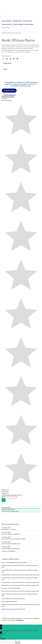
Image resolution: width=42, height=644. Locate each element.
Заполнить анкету (28, 21)
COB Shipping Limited (8, 97)
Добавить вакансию (7, 24)
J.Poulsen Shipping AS (9, 95)
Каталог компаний (6, 21)
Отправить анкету (17, 21)
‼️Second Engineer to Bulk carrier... (11, 548)
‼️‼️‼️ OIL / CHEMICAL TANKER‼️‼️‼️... (11, 534)
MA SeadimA (14, 602)
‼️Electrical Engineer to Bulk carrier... (11, 544)
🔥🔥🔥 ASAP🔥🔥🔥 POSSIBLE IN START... (14, 539)
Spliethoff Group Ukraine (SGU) (19, 563)
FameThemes (20, 620)
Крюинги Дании (7, 63)
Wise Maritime (16, 588)
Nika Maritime (21, 599)
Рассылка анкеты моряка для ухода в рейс (28, 575)
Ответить (3, 639)
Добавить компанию (18, 24)
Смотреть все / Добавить (9, 551)
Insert (19, 643)
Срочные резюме (29, 24)
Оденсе (5, 69)
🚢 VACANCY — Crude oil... (9, 529)
